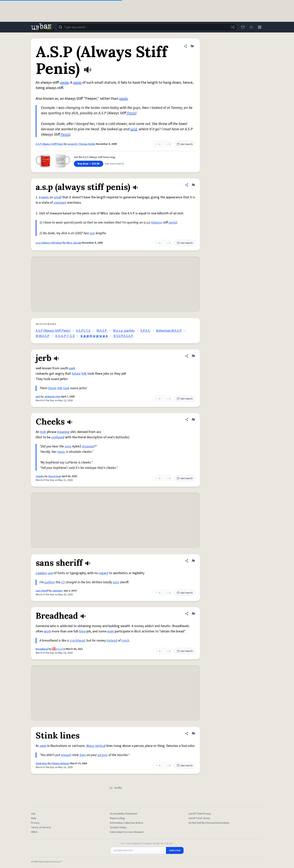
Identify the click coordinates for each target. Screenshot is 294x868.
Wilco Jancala (74, 243)
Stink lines (41, 763)
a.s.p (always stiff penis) (49, 243)
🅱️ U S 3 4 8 (59, 649)
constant (60, 203)
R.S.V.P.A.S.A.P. (123, 336)
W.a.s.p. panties (124, 331)
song (68, 446)
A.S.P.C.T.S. (83, 331)
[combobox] (147, 27)
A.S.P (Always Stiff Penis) (50, 144)
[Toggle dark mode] (251, 27)
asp (92, 233)
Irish (43, 432)
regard (103, 573)
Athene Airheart (60, 763)
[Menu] (260, 27)
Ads (33, 814)
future (76, 374)
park (72, 368)
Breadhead (42, 649)
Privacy (35, 823)
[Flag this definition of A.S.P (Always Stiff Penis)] (192, 46)
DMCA (34, 832)
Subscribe (175, 850)
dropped (88, 446)
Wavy (90, 746)
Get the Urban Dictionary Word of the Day (147, 844)
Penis (131, 113)
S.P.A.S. (145, 331)
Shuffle (115, 788)
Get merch (185, 144)
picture (103, 755)
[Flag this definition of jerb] (193, 356)
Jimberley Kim (52, 397)
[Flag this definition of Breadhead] (193, 614)
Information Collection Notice (126, 823)
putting (50, 582)
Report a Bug (117, 818)
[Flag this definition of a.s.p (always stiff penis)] (193, 185)
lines (83, 755)
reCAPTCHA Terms (199, 818)
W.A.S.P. (102, 331)
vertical (100, 746)
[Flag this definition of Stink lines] (193, 733)
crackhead (77, 641)
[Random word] (233, 27)
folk (84, 374)
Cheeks (40, 476)
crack (125, 641)
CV (63, 582)
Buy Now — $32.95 (89, 164)
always (157, 222)
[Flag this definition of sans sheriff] (193, 561)
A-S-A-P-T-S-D (65, 336)
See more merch (114, 164)
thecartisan (55, 476)
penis (64, 83)
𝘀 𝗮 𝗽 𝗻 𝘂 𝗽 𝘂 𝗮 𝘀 (94, 336)
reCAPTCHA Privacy (200, 814)
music (61, 452)
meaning (63, 432)
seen (43, 746)
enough (66, 755)
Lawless (41, 573)
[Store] (243, 27)
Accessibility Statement (124, 814)
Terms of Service (41, 827)
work (47, 631)
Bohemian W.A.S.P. (169, 331)
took (66, 388)
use (50, 573)
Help (34, 818)
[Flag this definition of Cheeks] (193, 420)
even (111, 631)
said (134, 129)
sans (116, 582)
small (58, 197)
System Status (118, 827)
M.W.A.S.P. (43, 336)
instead (112, 641)
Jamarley (58, 591)
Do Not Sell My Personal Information (209, 823)
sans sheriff (42, 591)
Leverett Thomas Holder (81, 144)
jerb (38, 397)
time (82, 631)
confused (58, 437)
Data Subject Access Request (127, 832)
